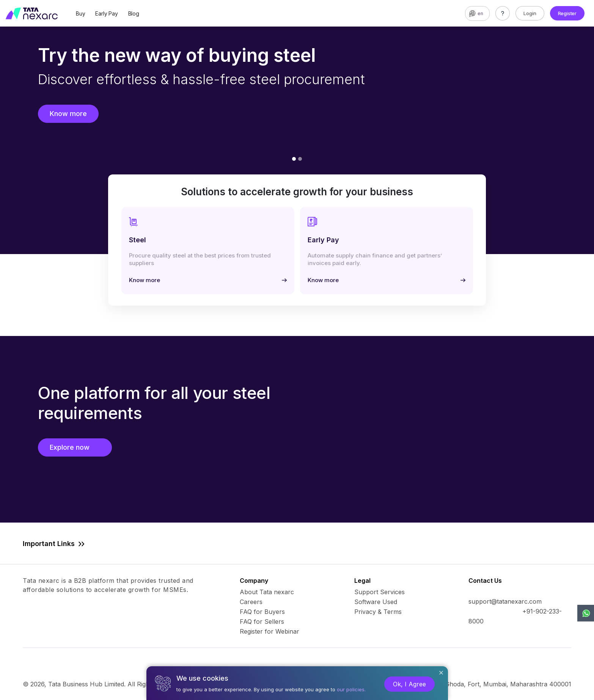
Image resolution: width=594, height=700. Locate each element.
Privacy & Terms (378, 612)
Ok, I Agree (409, 684)
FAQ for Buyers (262, 612)
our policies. (351, 689)
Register (567, 13)
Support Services (379, 592)
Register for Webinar (269, 631)
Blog (134, 13)
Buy (80, 13)
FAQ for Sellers (262, 622)
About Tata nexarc (267, 592)
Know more (68, 114)
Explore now (75, 447)
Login (530, 13)
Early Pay (106, 13)
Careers (251, 602)
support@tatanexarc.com (505, 601)
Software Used (376, 602)
